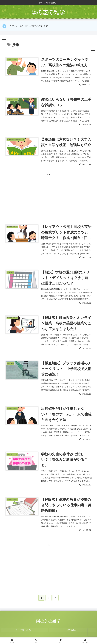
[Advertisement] (48, 196)
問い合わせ (72, 633)
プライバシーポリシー (25, 633)
